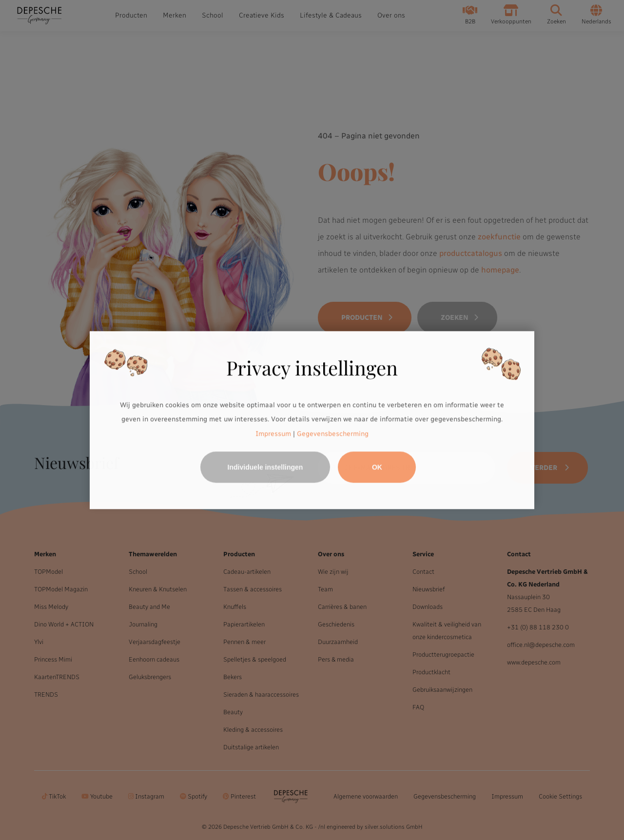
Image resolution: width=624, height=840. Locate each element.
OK (377, 467)
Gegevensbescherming (333, 434)
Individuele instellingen (265, 467)
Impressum (273, 434)
